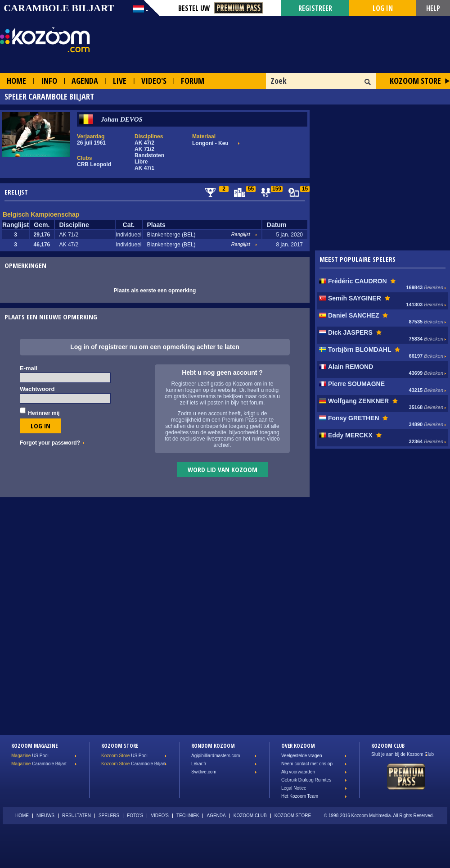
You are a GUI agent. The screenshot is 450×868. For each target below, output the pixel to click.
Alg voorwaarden (298, 772)
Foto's (135, 816)
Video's (154, 81)
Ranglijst (241, 234)
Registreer (315, 8)
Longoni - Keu (210, 143)
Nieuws (45, 816)
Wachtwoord (37, 389)
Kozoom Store (415, 81)
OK (368, 82)
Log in (383, 8)
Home (16, 81)
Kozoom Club (250, 816)
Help (433, 8)
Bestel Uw (220, 8)
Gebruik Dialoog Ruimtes (306, 780)
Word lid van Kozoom (223, 469)
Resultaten (76, 816)
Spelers (109, 816)
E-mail (29, 368)
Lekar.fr (199, 764)
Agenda (85, 81)
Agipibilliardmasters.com (216, 756)
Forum (193, 81)
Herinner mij (44, 413)
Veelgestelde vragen (302, 756)
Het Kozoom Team (300, 796)
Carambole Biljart (39, 764)
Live (120, 81)
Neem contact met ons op (307, 764)
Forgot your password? (50, 443)
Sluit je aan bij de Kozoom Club (403, 754)
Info (49, 81)
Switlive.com (204, 772)
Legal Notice (294, 788)
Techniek (188, 816)
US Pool (30, 756)
